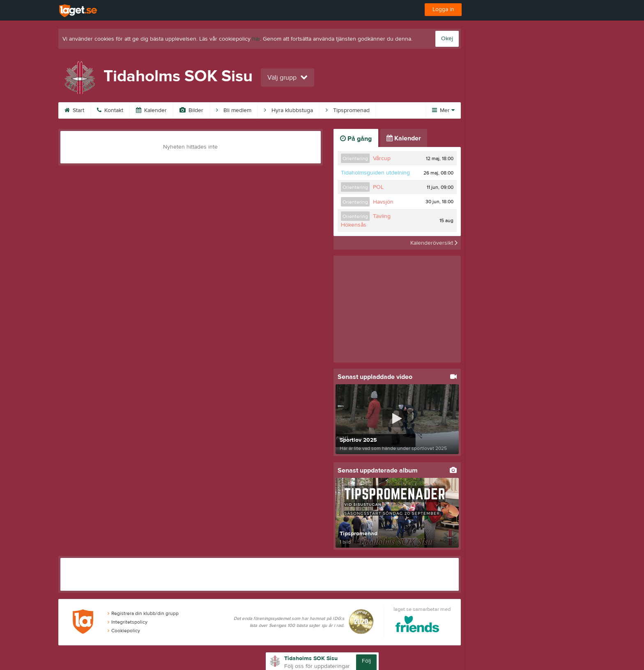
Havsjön (383, 202)
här (256, 39)
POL (378, 187)
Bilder (191, 110)
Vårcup (382, 158)
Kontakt (110, 110)
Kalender (151, 110)
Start (74, 110)
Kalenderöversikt (434, 243)
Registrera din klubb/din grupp (143, 613)
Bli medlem (234, 110)
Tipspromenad (348, 110)
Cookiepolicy (124, 631)
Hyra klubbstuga (289, 110)
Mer (443, 110)
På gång (356, 139)
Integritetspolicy (128, 622)
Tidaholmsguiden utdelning (375, 173)
